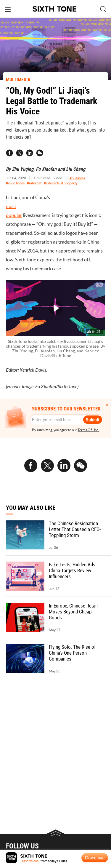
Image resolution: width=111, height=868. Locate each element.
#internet (34, 183)
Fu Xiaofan (46, 169)
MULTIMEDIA (18, 79)
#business (77, 178)
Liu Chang (76, 169)
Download (95, 858)
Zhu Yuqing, (24, 169)
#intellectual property (61, 183)
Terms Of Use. (88, 430)
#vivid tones (15, 183)
